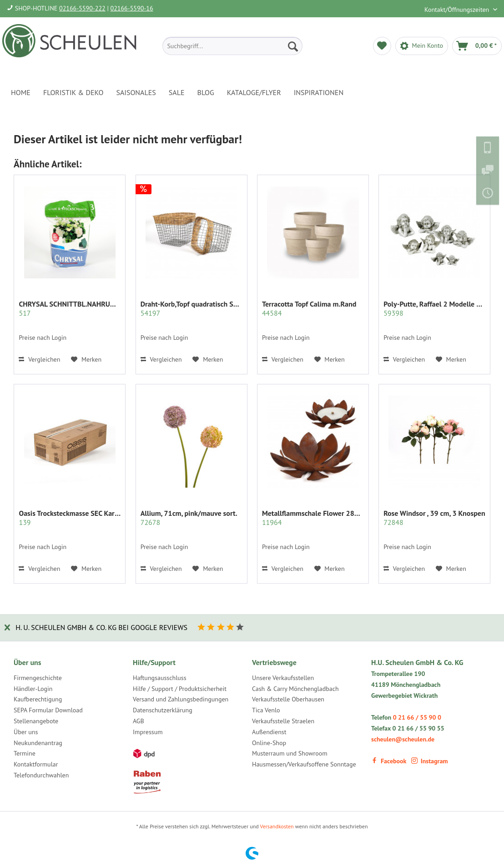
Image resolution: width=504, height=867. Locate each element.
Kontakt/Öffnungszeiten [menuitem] (458, 10)
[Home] (21, 92)
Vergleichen (39, 359)
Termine (25, 753)
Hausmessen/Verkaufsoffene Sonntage (304, 764)
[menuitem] (232, 46)
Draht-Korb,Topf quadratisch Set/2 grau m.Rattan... (192, 308)
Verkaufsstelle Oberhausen (288, 699)
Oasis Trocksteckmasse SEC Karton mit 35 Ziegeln (70, 518)
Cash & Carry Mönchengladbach (295, 689)
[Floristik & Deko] (73, 92)
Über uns (26, 732)
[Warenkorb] (477, 46)
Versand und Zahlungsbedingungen (181, 699)
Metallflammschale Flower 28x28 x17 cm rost (313, 518)
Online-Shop (269, 743)
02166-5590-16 (132, 8)
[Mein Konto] (422, 46)
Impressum (148, 732)
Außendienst (269, 732)
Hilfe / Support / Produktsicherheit (180, 689)
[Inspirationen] (319, 92)
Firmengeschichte (38, 678)
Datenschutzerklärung (163, 710)
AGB (139, 721)
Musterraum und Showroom (290, 753)
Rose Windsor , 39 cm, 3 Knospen (434, 518)
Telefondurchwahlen (41, 775)
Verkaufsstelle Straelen (283, 721)
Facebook (389, 761)
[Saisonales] (136, 92)
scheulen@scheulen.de (403, 739)
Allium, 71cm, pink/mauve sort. (189, 518)
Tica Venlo (266, 710)
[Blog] (206, 92)
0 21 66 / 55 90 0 (417, 717)
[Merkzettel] (382, 46)
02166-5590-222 (82, 8)
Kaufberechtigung (38, 699)
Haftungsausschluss (160, 678)
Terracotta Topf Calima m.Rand (309, 308)
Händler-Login (33, 689)
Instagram (430, 761)
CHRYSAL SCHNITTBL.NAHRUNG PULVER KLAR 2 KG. (70, 308)
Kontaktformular (36, 764)
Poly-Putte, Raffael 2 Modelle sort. (434, 308)
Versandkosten (277, 826)
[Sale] (177, 92)
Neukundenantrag (38, 743)
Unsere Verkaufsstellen (283, 678)
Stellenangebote (36, 721)
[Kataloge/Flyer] (254, 92)
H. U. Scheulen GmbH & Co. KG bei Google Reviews (101, 627)
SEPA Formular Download (48, 710)
